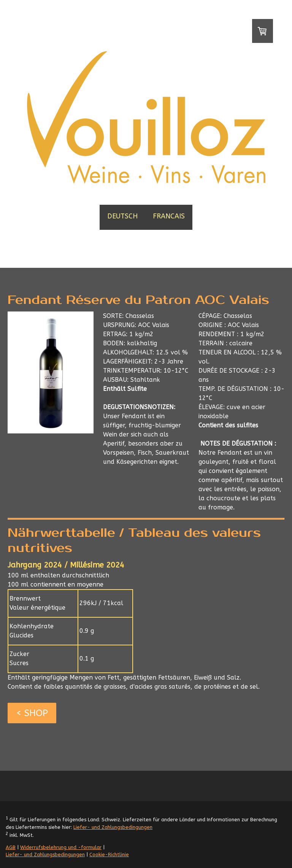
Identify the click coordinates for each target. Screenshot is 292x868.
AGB (11, 847)
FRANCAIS (169, 216)
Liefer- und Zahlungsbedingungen (113, 827)
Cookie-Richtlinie (109, 855)
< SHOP (32, 713)
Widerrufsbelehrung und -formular (61, 847)
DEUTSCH (122, 216)
